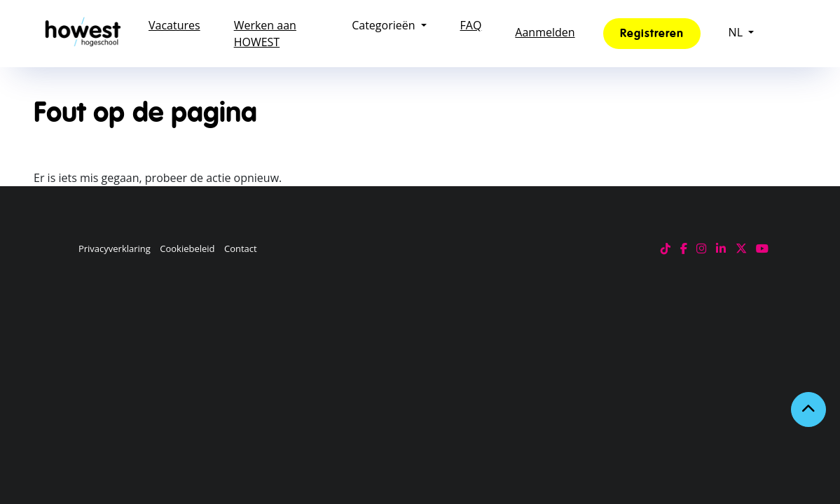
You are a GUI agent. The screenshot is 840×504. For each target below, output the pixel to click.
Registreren (652, 34)
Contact (241, 248)
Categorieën (383, 25)
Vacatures (174, 25)
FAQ (471, 25)
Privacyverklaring (115, 248)
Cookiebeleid (187, 248)
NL (736, 32)
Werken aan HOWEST (265, 34)
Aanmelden (545, 32)
